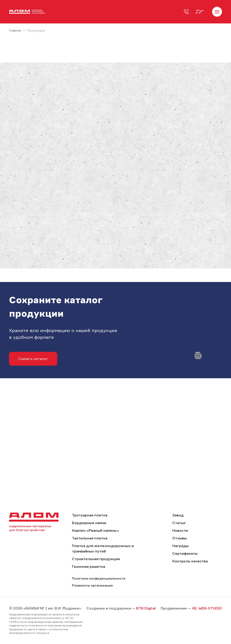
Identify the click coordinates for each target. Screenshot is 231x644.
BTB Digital (146, 608)
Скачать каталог (33, 359)
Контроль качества (190, 561)
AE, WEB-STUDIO (207, 608)
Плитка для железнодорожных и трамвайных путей (103, 548)
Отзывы (180, 538)
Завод (178, 515)
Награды (180, 546)
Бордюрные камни (89, 523)
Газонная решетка (89, 566)
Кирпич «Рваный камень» (95, 530)
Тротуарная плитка (90, 515)
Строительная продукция (96, 559)
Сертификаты (185, 553)
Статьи (179, 523)
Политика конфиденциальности (99, 578)
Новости (180, 530)
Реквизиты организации (92, 585)
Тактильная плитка (90, 538)
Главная (15, 30)
